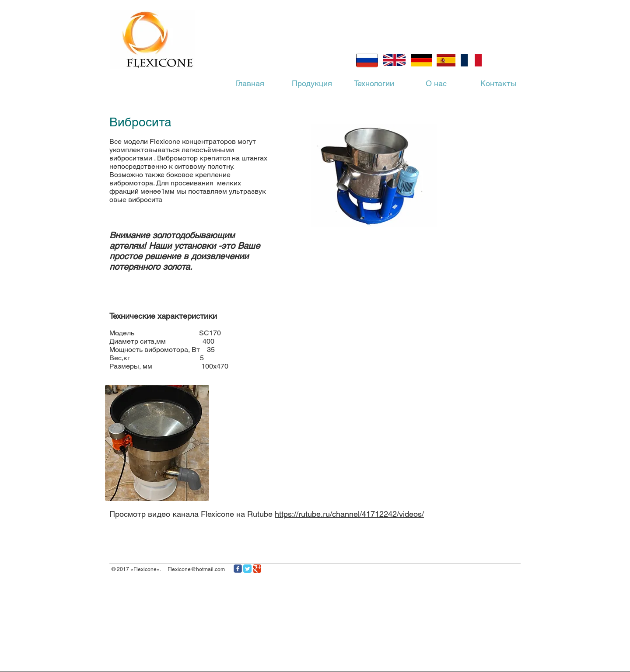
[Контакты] (498, 84)
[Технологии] (374, 84)
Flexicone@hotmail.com (196, 569)
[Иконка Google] (257, 569)
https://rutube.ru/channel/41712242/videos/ (349, 514)
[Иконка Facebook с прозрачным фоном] (238, 569)
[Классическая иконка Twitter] (247, 569)
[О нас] (436, 84)
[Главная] (250, 84)
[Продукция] (312, 84)
